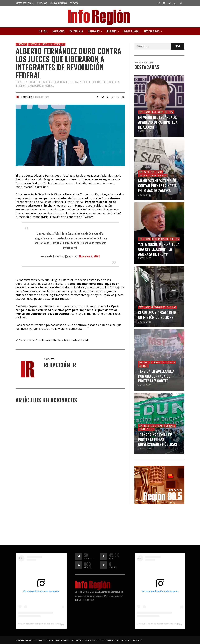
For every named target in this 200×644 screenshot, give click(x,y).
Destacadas (34, 44)
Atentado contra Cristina (47, 340)
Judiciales (47, 44)
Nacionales (59, 44)
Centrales (21, 44)
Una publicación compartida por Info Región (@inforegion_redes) (51, 624)
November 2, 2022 (90, 256)
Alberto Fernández (27, 340)
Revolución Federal (79, 340)
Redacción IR (26, 97)
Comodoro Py (64, 340)
